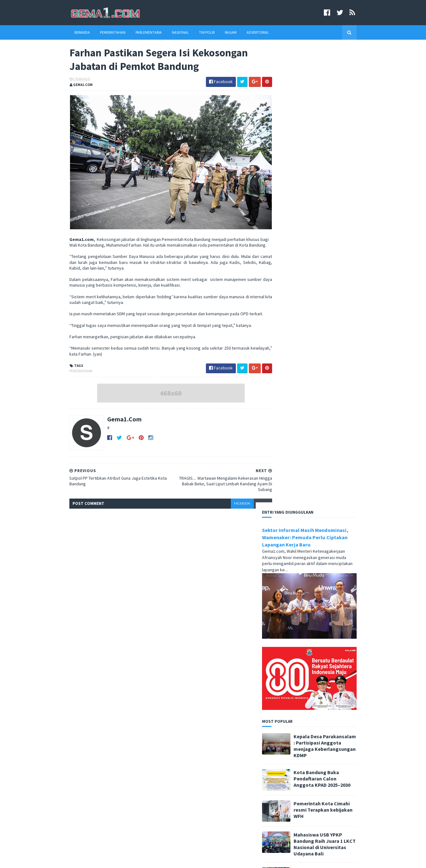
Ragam (220, 32)
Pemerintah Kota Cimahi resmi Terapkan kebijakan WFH (334, 347)
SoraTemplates (92, 859)
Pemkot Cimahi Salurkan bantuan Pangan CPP (333, 411)
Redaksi (276, 759)
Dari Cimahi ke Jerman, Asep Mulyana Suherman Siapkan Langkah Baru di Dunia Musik (333, 595)
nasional (205, 756)
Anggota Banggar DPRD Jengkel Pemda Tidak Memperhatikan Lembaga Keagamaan (120, 764)
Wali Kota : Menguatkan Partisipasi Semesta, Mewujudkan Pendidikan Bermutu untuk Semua (118, 800)
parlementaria (234, 756)
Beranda (71, 32)
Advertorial (247, 32)
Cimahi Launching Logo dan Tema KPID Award (122, 829)
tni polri (175, 776)
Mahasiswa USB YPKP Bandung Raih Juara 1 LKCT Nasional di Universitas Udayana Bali (336, 381)
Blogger (142, 859)
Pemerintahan (102, 32)
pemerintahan (70, 379)
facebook (223, 511)
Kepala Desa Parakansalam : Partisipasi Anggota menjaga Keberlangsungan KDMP (336, 283)
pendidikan (210, 766)
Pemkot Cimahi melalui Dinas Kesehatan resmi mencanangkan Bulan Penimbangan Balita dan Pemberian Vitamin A (317, 556)
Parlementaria (138, 32)
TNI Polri (196, 32)
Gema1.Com (114, 427)
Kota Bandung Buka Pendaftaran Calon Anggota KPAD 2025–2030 (333, 316)
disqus (244, 511)
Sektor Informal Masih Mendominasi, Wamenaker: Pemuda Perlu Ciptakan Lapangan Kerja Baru (316, 75)
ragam (233, 766)
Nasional (170, 32)
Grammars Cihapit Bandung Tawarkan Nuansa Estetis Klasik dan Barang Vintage (336, 477)
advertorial (178, 756)
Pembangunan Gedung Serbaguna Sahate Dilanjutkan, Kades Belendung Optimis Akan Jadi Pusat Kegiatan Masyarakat (317, 514)
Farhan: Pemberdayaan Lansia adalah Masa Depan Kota (335, 445)
